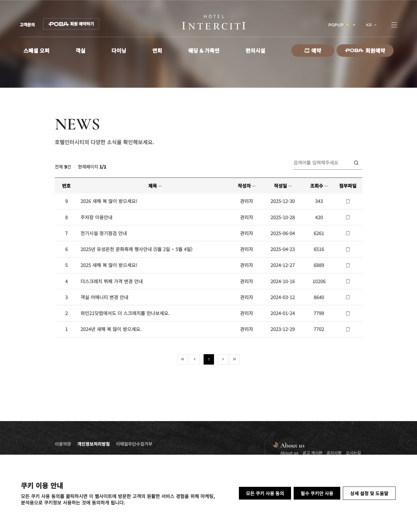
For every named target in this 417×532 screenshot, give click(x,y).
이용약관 (63, 444)
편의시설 (255, 50)
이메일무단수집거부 (134, 444)
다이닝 (119, 50)
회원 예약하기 (71, 24)
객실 (81, 50)
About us (289, 453)
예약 (313, 50)
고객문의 (27, 25)
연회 (157, 50)
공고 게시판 (312, 453)
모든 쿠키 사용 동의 (265, 493)
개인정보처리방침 (94, 444)
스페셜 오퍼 (36, 50)
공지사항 (334, 453)
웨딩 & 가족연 (204, 50)
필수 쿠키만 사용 (317, 493)
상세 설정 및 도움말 (369, 493)
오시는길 (353, 453)
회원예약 (365, 50)
